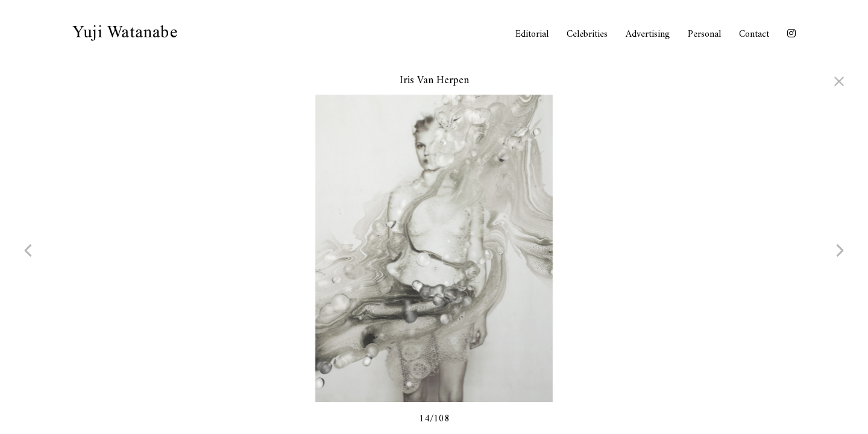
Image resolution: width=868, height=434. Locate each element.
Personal (704, 34)
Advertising (648, 34)
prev (39, 250)
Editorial (532, 34)
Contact (754, 34)
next (829, 250)
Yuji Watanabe (125, 33)
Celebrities (587, 34)
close (832, 81)
